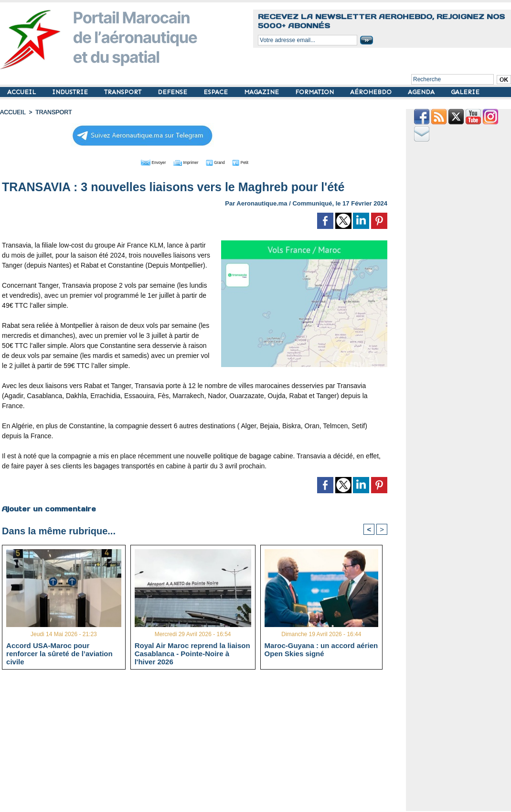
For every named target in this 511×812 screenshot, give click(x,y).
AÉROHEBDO (372, 92)
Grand (224, 162)
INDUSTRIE (71, 92)
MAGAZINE (262, 92)
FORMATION (315, 92)
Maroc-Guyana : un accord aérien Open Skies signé (321, 650)
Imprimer (184, 162)
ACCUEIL (22, 92)
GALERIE (465, 92)
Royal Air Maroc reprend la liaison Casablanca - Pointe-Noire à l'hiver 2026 (192, 653)
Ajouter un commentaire (48, 508)
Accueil (12, 112)
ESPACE (217, 92)
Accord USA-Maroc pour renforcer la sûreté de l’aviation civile (59, 653)
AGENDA (422, 92)
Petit (256, 162)
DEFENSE (173, 92)
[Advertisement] (202, 744)
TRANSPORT (124, 92)
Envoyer (140, 162)
